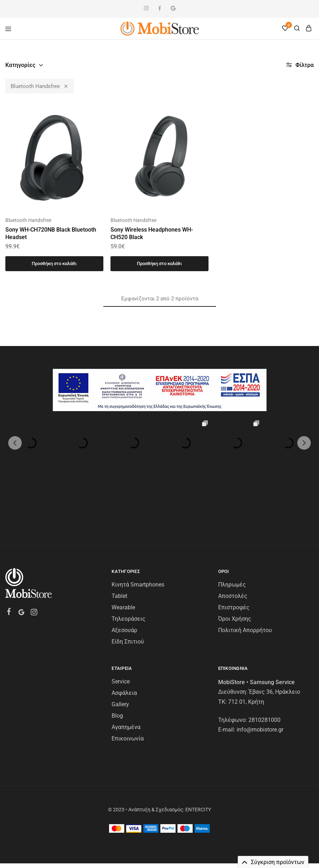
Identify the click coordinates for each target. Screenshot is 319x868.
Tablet (119, 545)
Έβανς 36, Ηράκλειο (274, 640)
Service (121, 630)
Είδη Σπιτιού (128, 590)
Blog (117, 664)
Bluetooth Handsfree (40, 86)
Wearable (123, 556)
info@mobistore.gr (260, 678)
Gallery (120, 653)
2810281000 (264, 669)
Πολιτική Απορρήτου (245, 579)
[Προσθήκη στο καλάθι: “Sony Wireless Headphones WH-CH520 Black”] (159, 264)
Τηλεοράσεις (128, 567)
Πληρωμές (232, 533)
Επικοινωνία (128, 687)
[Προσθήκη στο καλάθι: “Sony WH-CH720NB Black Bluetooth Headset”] (54, 264)
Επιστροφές (234, 556)
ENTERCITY (198, 758)
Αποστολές (233, 545)
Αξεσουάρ (124, 579)
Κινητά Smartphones (138, 533)
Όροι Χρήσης (235, 567)
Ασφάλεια (124, 642)
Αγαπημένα (126, 676)
